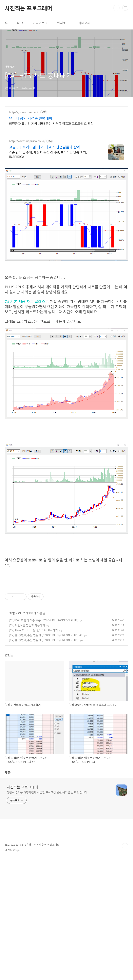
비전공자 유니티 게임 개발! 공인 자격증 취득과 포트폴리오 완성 (51, 123)
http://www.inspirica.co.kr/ (27, 141)
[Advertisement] (66, 681)
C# (20, 613)
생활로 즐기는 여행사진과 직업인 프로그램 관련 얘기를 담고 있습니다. (47, 848)
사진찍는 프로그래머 (28, 8)
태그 (20, 23)
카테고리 (84, 23)
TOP (125, 902)
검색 (116, 8)
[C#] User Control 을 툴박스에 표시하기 (33, 630)
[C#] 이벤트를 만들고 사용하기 (27, 625)
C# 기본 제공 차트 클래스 (25, 301)
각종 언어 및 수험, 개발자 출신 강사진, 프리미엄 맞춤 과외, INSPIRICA (48, 154)
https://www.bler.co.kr (24, 112)
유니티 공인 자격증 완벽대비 (31, 118)
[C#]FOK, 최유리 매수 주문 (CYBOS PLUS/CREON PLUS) (44, 620)
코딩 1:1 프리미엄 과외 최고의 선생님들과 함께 (45, 147)
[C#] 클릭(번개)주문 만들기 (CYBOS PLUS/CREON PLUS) (44, 640)
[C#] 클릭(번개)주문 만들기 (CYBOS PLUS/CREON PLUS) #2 (46, 635)
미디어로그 (40, 23)
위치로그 (63, 23)
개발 (12, 613)
